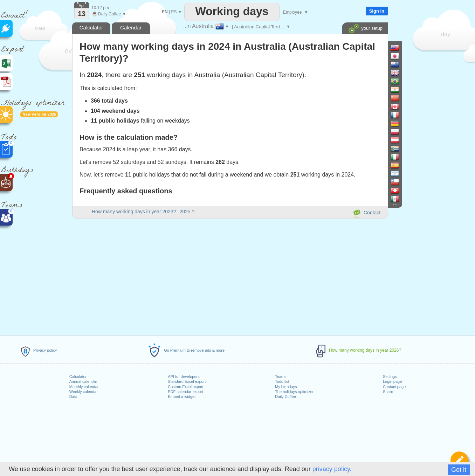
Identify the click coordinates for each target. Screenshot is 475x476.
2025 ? (187, 212)
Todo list (282, 381)
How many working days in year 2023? (134, 212)
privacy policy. (332, 469)
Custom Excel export (185, 387)
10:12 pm (100, 8)
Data (73, 396)
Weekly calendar (84, 392)
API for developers (184, 377)
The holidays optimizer (294, 392)
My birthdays (286, 387)
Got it (459, 470)
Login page (392, 381)
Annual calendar (83, 381)
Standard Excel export (187, 381)
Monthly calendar (84, 387)
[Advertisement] (230, 276)
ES (174, 12)
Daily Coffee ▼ (109, 14)
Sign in (377, 11)
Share (388, 392)
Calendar (131, 27)
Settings (390, 377)
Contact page (394, 387)
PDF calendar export (185, 392)
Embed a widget (182, 396)
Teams (281, 377)
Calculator (78, 377)
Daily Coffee (285, 396)
